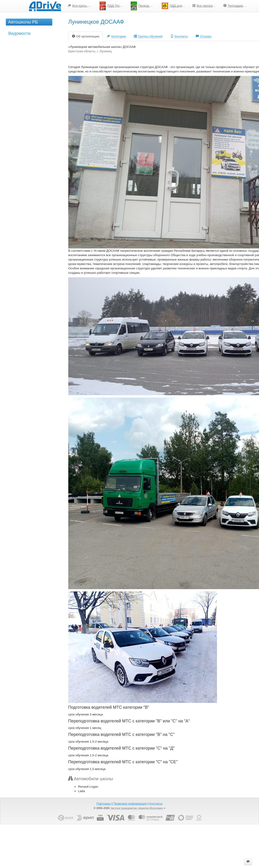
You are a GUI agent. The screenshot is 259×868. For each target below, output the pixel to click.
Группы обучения (148, 36)
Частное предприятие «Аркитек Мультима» (138, 808)
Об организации (86, 36)
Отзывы (204, 36)
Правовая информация (130, 804)
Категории (116, 36)
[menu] (158, 6)
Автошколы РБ (23, 22)
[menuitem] (80, 6)
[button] (248, 862)
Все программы (206, 6)
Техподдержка (236, 6)
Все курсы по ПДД (82, 6)
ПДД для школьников (175, 6)
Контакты (179, 36)
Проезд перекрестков (144, 6)
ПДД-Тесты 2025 (113, 6)
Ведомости (19, 33)
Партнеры (104, 804)
